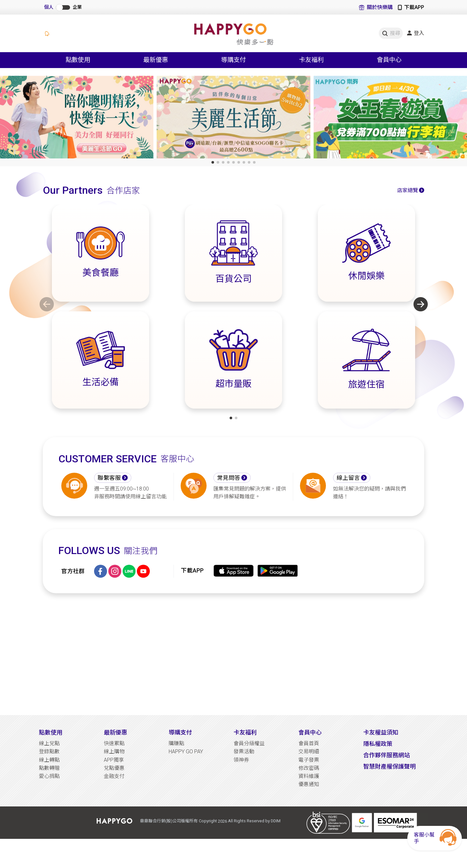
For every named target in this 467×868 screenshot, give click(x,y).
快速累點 (114, 743)
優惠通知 (309, 784)
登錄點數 (49, 752)
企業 (77, 7)
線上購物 (114, 752)
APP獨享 (114, 760)
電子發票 (309, 760)
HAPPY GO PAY (186, 752)
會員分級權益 (249, 743)
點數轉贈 (49, 768)
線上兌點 (49, 743)
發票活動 (244, 752)
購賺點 (176, 743)
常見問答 (229, 478)
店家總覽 (408, 190)
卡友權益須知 (381, 732)
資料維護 (309, 776)
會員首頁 (309, 743)
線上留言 (348, 478)
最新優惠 (115, 732)
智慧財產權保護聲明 (389, 766)
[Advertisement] (233, 654)
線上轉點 (49, 760)
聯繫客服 (109, 478)
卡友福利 (245, 732)
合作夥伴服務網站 (387, 755)
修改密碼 (309, 768)
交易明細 (309, 752)
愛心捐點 (49, 776)
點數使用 (51, 732)
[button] (213, 162)
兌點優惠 (114, 768)
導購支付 (180, 732)
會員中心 (310, 732)
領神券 (241, 760)
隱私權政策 (378, 744)
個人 (49, 7)
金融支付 (114, 776)
